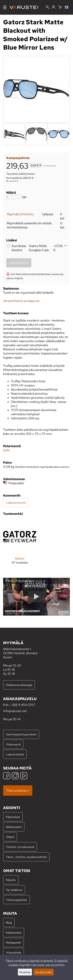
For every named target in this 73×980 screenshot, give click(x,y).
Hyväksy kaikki (44, 972)
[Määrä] (14, 197)
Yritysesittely (14, 952)
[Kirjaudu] (53, 7)
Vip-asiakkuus (14, 890)
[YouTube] (24, 776)
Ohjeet (10, 837)
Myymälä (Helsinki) (20, 214)
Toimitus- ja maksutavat (20, 847)
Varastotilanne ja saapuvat (21, 301)
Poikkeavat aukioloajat (19, 685)
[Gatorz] (20, 545)
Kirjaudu (11, 880)
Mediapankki (13, 942)
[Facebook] (7, 776)
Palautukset (13, 817)
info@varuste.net (15, 711)
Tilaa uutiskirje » (18, 791)
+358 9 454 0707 (23, 705)
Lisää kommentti (16, 503)
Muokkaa (25, 972)
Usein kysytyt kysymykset (21, 734)
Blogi (9, 922)
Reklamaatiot (14, 827)
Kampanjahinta (18, 158)
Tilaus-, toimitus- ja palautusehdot (26, 857)
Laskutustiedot (15, 754)
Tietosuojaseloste (16, 900)
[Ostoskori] (60, 7)
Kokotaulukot (14, 932)
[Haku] (48, 8)
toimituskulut (50, 166)
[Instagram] (15, 776)
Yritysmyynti (13, 744)
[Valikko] (5, 7)
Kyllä (6, 450)
